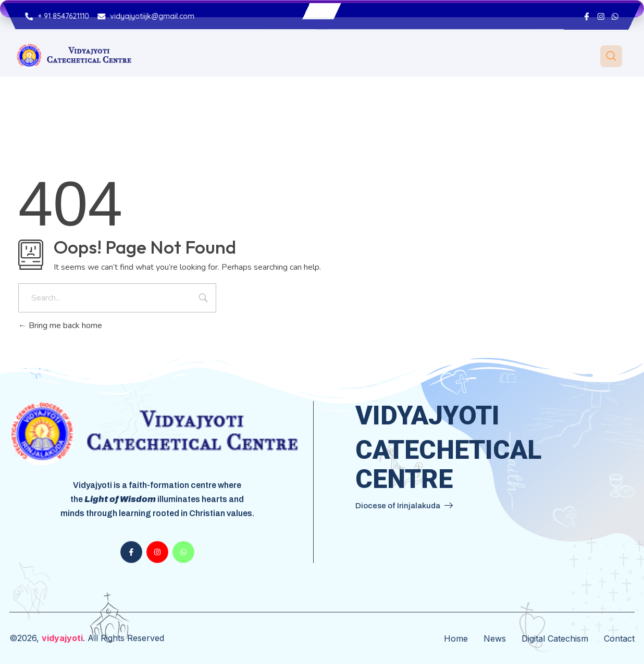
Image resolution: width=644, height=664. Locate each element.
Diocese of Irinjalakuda (404, 506)
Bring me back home (60, 325)
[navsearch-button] (611, 56)
